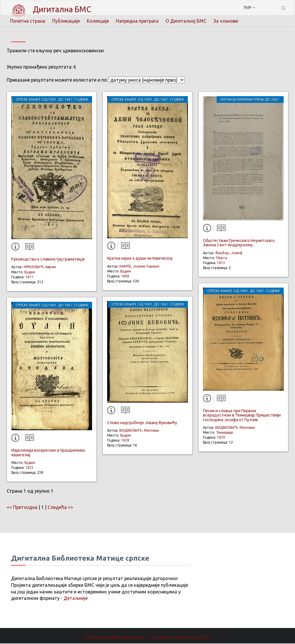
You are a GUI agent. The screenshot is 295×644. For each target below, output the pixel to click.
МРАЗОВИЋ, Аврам (40, 267)
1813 (221, 263)
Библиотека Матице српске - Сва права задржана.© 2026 (147, 638)
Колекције (99, 21)
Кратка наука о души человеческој (140, 259)
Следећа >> (60, 508)
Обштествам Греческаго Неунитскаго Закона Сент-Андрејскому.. (239, 243)
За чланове (227, 21)
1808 (125, 277)
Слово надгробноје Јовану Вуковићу (142, 423)
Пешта (222, 258)
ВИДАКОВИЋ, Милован (139, 431)
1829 (221, 438)
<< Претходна (22, 508)
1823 (29, 468)
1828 (125, 441)
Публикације (66, 21)
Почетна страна (28, 21)
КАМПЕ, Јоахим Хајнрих (139, 267)
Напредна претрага (138, 21)
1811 (29, 278)
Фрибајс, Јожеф (229, 253)
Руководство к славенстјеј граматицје (48, 260)
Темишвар (225, 433)
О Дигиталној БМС (187, 21)
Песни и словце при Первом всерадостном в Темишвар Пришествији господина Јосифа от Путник (242, 416)
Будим (30, 273)
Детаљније (76, 599)
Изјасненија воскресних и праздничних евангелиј (48, 453)
